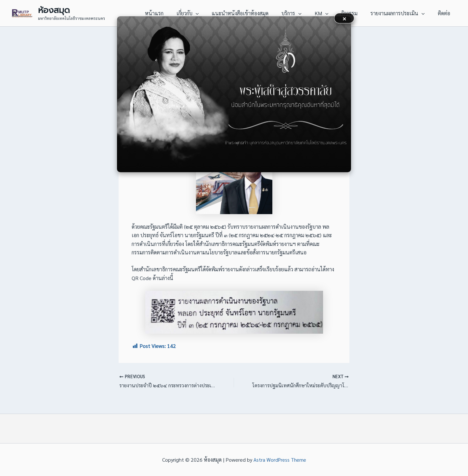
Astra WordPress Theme (280, 460)
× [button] (344, 18)
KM (331, 13)
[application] (213, 13)
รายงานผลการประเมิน (402, 13)
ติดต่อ (445, 13)
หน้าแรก (174, 13)
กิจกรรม (356, 13)
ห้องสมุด (54, 10)
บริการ (303, 13)
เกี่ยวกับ (205, 13)
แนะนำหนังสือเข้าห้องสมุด (254, 13)
